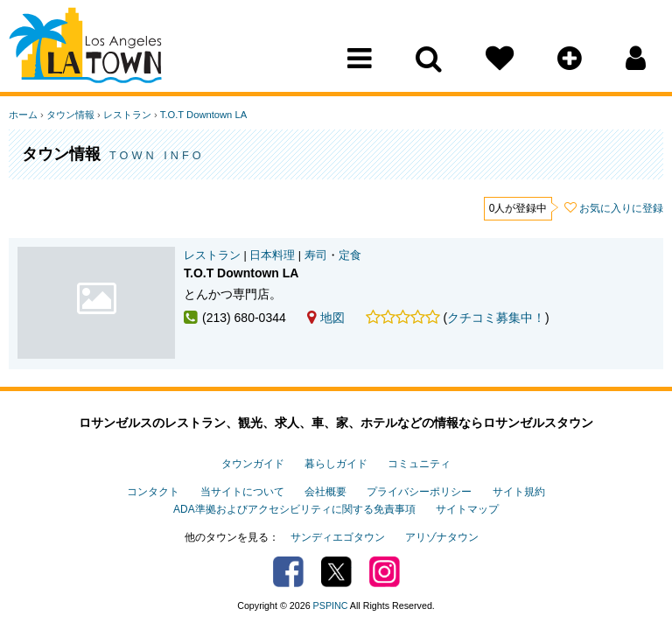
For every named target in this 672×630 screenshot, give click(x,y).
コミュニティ (419, 464)
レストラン (127, 115)
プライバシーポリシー (419, 492)
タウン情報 (70, 115)
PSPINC (331, 605)
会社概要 (325, 492)
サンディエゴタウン (338, 537)
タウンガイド (253, 464)
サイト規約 (519, 492)
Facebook (288, 572)
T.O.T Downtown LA (203, 115)
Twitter (336, 572)
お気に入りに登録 (621, 208)
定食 (350, 255)
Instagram (385, 572)
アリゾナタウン (442, 537)
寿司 (316, 255)
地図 (326, 318)
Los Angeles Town (85, 48)
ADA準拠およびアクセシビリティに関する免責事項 (294, 509)
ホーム (23, 115)
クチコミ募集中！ (496, 318)
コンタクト (153, 492)
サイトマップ (467, 509)
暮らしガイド (336, 464)
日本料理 (272, 255)
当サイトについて (242, 492)
